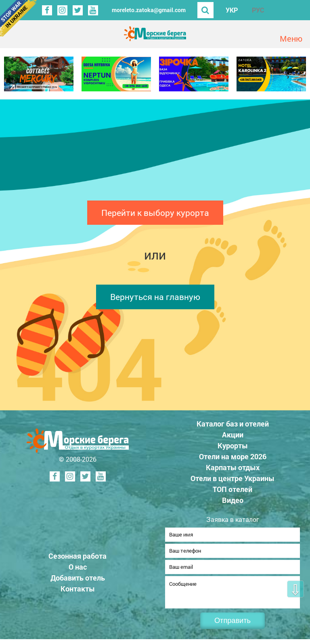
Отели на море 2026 (233, 456)
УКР (232, 10)
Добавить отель (78, 580)
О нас (78, 569)
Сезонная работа (77, 558)
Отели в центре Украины (232, 478)
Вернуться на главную (155, 297)
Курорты (233, 446)
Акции (233, 435)
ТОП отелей (232, 489)
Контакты (78, 591)
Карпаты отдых (233, 467)
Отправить (232, 625)
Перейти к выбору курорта (155, 213)
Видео (233, 500)
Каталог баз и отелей (233, 424)
